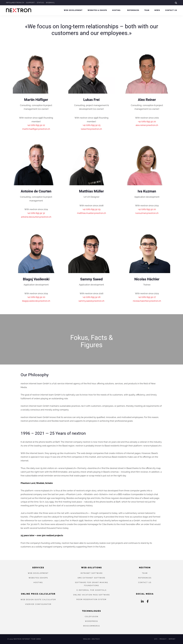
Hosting (116, 10)
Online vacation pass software (92, 595)
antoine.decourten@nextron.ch (36, 217)
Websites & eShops (97, 10)
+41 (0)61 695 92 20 (147, 122)
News (157, 10)
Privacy (163, 639)
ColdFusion (92, 617)
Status (40, 3)
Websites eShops (38, 578)
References (133, 10)
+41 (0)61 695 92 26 (91, 297)
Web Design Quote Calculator (38, 600)
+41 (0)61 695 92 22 (36, 125)
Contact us (171, 10)
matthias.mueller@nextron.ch (91, 213)
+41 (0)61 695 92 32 (36, 213)
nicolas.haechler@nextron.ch (147, 301)
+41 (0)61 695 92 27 (147, 297)
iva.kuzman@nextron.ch (147, 213)
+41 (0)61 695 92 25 (91, 125)
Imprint (172, 639)
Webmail (50, 3)
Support (31, 3)
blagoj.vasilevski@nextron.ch (36, 301)
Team (147, 10)
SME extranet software (91, 578)
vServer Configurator (38, 604)
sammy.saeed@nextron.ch (91, 301)
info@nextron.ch (15, 3)
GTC (156, 639)
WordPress (91, 621)
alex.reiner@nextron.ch (147, 125)
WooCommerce (92, 626)
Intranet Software (92, 573)
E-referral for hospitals (92, 590)
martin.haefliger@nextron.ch (36, 129)
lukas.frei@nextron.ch (91, 129)
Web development (73, 10)
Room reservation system (91, 599)
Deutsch (96, 639)
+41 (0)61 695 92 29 (91, 209)
